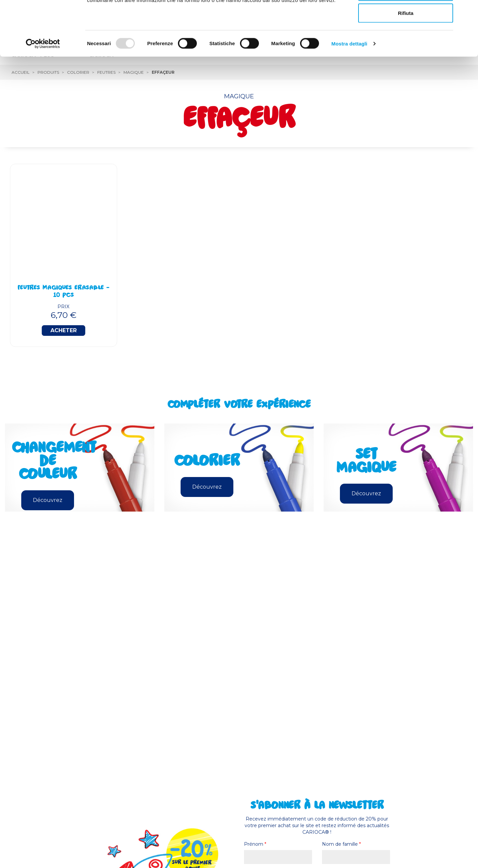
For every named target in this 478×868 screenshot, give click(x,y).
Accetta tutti (406, 17)
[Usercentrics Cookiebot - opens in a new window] (43, 92)
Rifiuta (406, 61)
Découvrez (48, 500)
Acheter (64, 330)
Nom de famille (341, 844)
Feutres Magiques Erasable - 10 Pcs (64, 292)
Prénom (255, 844)
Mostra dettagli (349, 92)
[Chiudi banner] (468, 10)
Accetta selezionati (405, 39)
